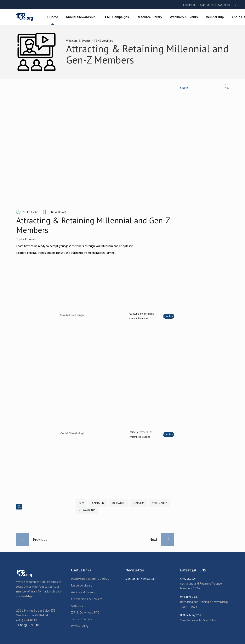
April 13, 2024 (31, 212)
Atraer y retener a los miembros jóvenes (141, 434)
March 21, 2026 (189, 597)
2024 (81, 503)
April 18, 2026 (188, 579)
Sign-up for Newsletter (215, 5)
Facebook (189, 5)
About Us (77, 606)
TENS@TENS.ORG (28, 625)
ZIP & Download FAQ (85, 612)
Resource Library (82, 585)
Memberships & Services (87, 599)
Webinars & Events (78, 41)
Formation (119, 503)
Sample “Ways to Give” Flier (198, 620)
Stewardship (87, 510)
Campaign (98, 503)
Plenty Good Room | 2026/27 (90, 579)
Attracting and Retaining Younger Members (141, 316)
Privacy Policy (80, 626)
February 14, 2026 (190, 615)
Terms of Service (82, 619)
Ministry (139, 503)
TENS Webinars (103, 41)
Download (169, 316)
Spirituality (160, 503)
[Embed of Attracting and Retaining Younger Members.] (72, 315)
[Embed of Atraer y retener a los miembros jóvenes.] (73, 433)
